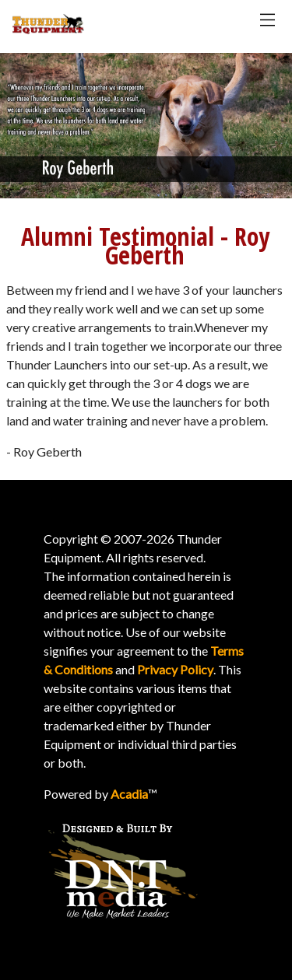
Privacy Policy (175, 669)
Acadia (129, 794)
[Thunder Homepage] (49, 30)
